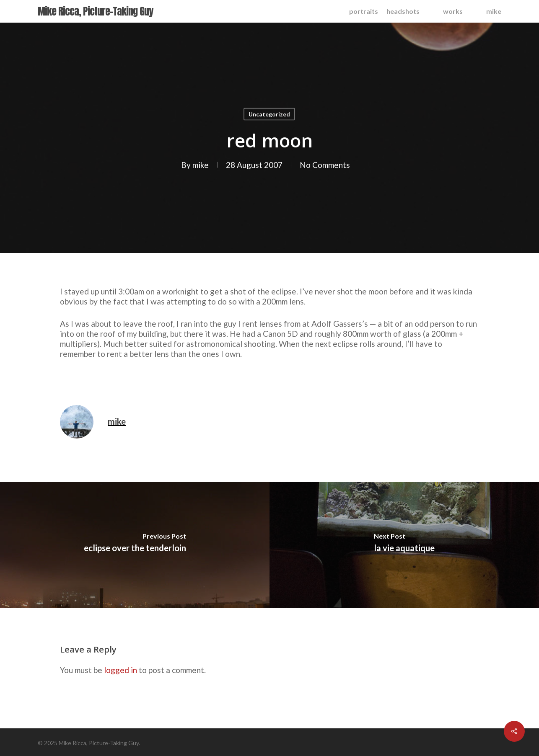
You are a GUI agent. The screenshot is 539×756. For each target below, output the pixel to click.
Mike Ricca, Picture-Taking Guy (95, 11)
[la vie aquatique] (404, 545)
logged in (120, 670)
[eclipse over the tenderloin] (135, 545)
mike (201, 165)
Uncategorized (269, 114)
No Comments (325, 165)
